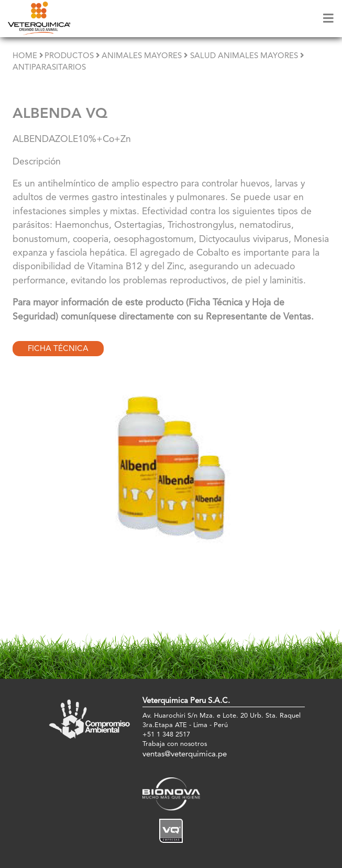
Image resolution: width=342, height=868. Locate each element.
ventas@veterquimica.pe (185, 755)
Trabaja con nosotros (175, 744)
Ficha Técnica (58, 349)
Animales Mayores (142, 56)
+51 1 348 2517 (166, 735)
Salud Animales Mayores (244, 56)
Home (25, 56)
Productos (69, 56)
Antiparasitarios (49, 68)
